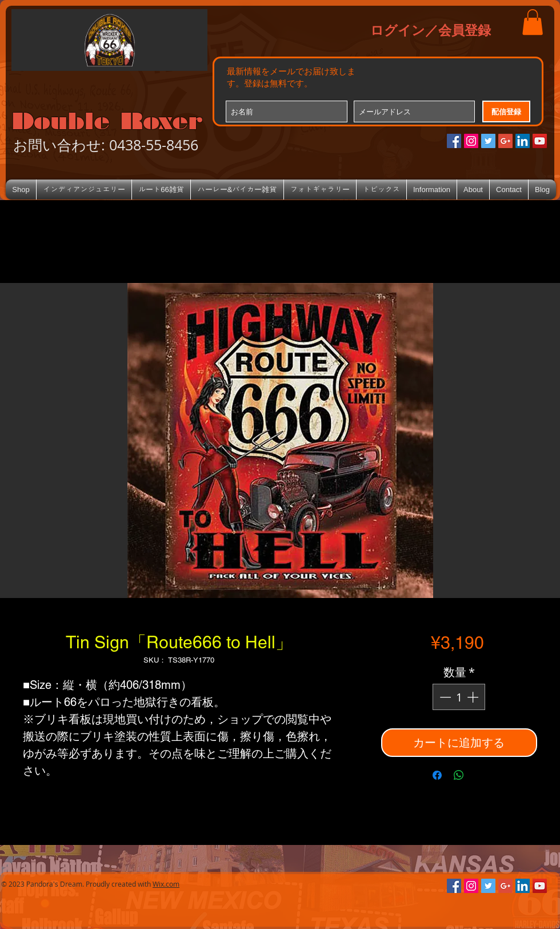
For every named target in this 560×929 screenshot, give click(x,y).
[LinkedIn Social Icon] (523, 141)
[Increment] (474, 697)
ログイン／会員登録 (431, 30)
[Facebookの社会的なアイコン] (454, 141)
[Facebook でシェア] (437, 775)
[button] (533, 22)
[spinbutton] (459, 697)
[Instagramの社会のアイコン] (471, 141)
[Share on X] (481, 775)
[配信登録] (506, 111)
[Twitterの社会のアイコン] (488, 141)
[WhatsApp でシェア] (459, 775)
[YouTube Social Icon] (540, 141)
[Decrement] (444, 697)
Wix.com (166, 884)
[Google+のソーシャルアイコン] (505, 141)
